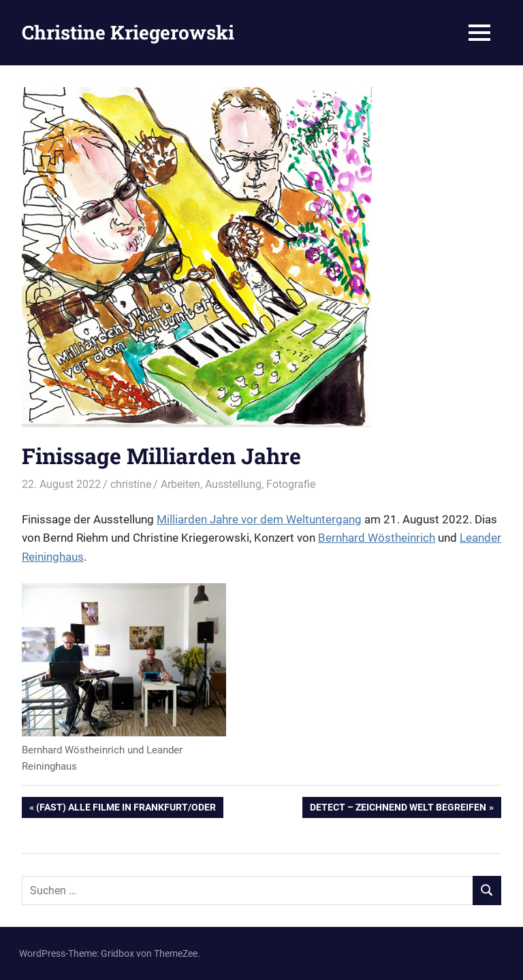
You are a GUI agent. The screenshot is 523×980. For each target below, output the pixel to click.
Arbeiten (180, 484)
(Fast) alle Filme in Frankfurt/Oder (126, 808)
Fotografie (291, 484)
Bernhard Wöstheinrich (377, 538)
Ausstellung (233, 484)
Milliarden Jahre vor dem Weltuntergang (259, 519)
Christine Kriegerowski (128, 32)
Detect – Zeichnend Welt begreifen (398, 808)
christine (131, 484)
